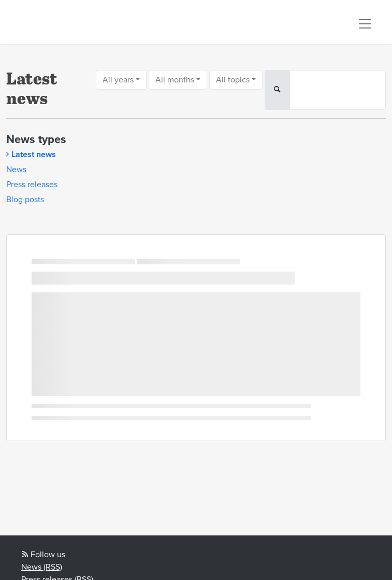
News (16, 169)
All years (118, 80)
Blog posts (25, 200)
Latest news (34, 154)
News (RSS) (42, 567)
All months (175, 80)
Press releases (32, 185)
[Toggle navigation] (365, 24)
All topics (233, 80)
